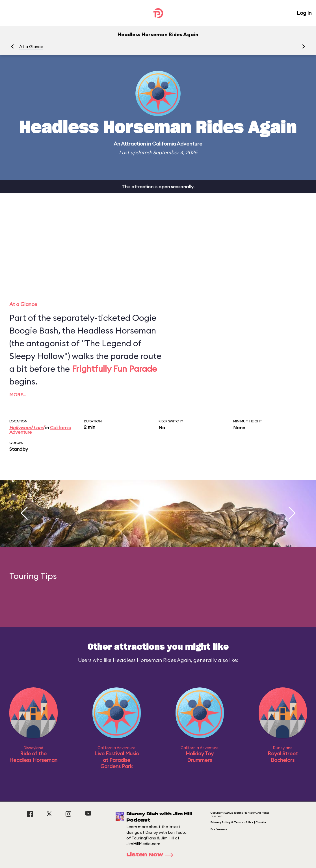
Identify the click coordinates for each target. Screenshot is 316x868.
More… (18, 395)
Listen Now (151, 855)
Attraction (133, 144)
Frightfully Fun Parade (114, 369)
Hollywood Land (27, 427)
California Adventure (177, 144)
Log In (304, 13)
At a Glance (31, 47)
